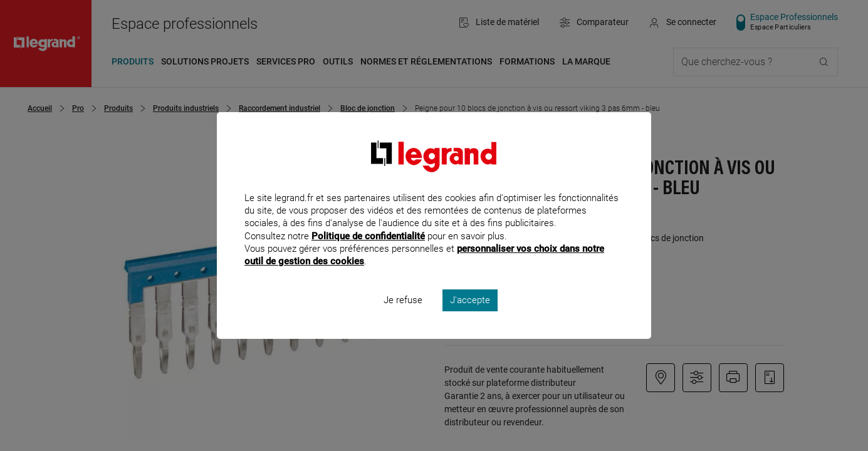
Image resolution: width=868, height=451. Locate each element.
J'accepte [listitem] (470, 317)
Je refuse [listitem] (403, 317)
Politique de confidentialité (368, 252)
